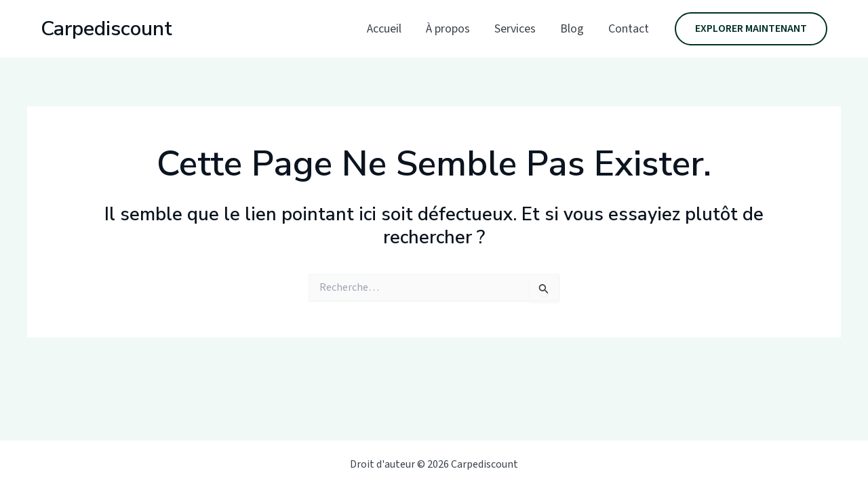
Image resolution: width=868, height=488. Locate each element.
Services (515, 29)
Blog (572, 29)
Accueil (384, 29)
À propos (448, 29)
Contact (629, 29)
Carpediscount (106, 29)
